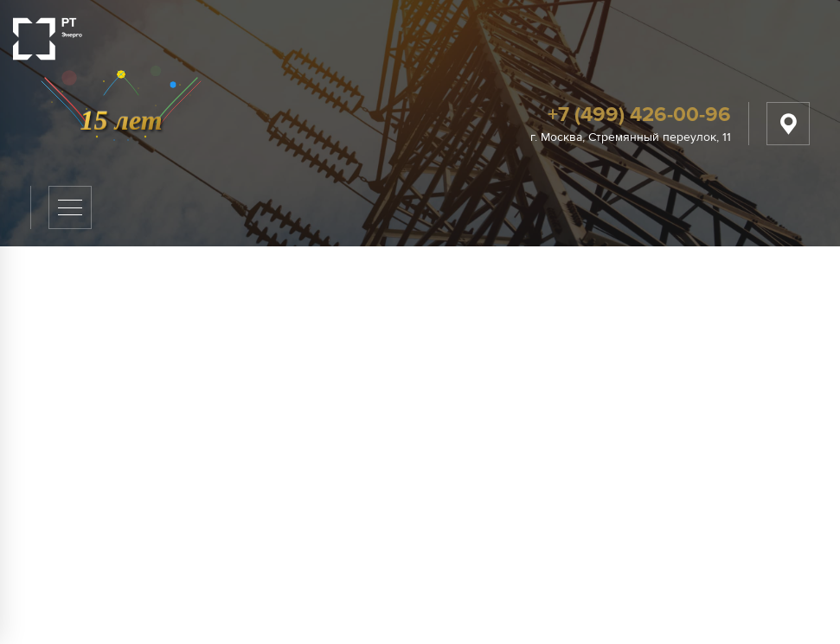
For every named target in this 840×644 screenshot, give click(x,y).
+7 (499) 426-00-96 (639, 115)
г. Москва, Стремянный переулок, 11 (631, 137)
